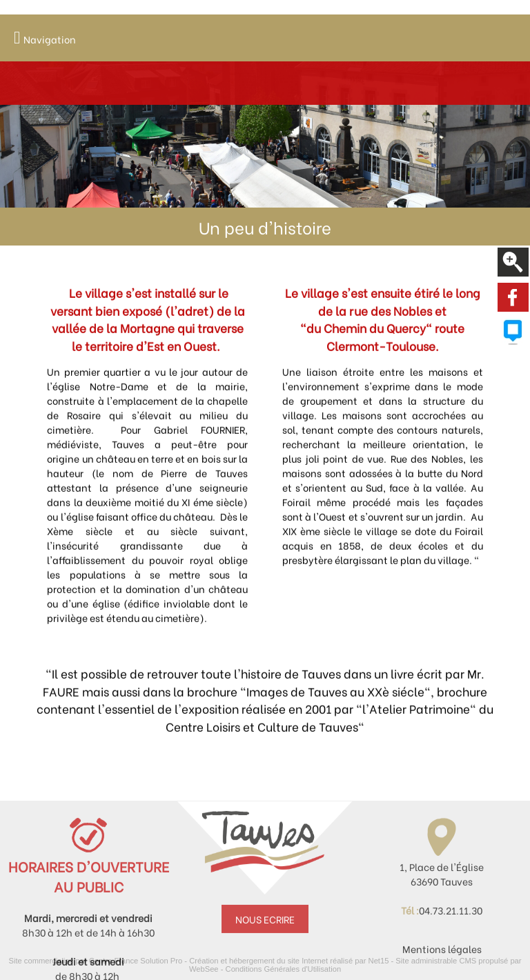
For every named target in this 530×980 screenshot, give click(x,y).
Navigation (50, 39)
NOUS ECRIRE (265, 953)
